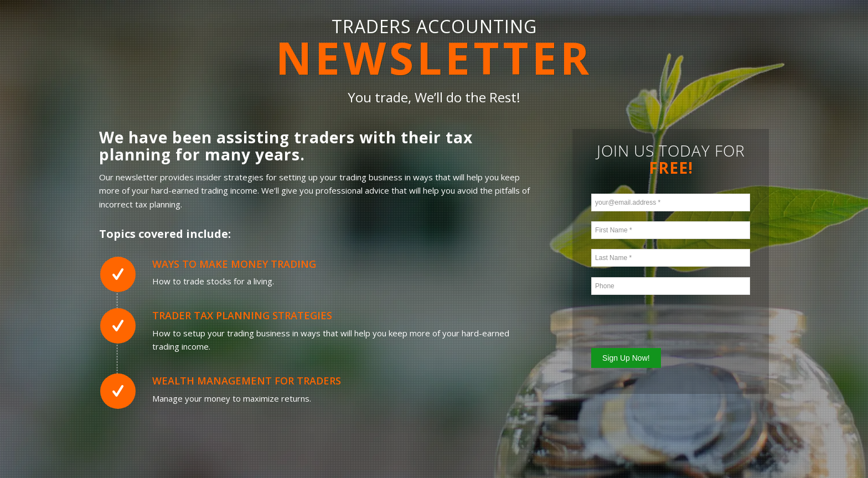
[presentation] (657, 319)
